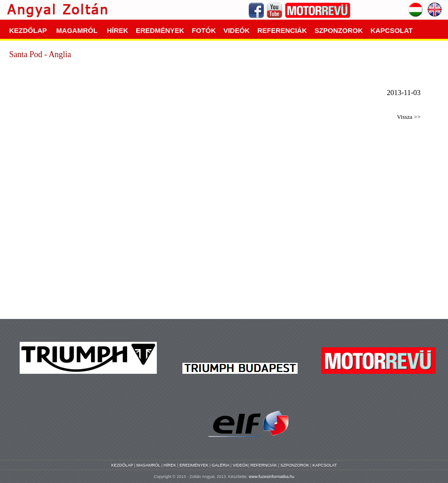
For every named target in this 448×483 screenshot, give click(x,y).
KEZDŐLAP (28, 30)
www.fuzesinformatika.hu (272, 477)
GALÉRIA (221, 465)
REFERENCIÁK (282, 30)
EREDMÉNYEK (160, 30)
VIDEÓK (237, 30)
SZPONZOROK (339, 30)
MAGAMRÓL (77, 30)
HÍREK (118, 30)
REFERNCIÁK (264, 465)
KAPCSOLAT (391, 30)
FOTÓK (204, 30)
